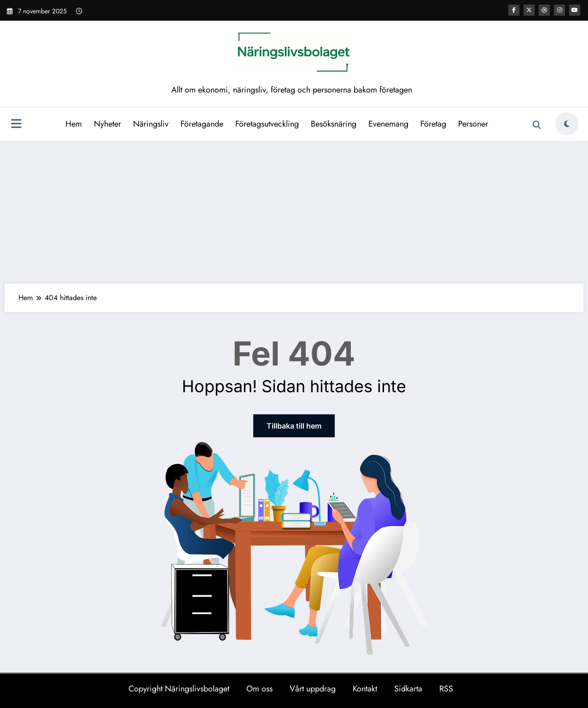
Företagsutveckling (267, 124)
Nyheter (108, 124)
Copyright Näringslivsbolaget (179, 689)
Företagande (202, 124)
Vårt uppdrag (313, 689)
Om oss (259, 689)
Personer (473, 124)
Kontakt (365, 689)
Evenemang (388, 124)
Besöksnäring (334, 124)
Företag (433, 124)
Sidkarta (408, 689)
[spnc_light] (567, 124)
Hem (74, 124)
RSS (446, 689)
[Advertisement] (294, 210)
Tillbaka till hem (294, 426)
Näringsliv (151, 124)
